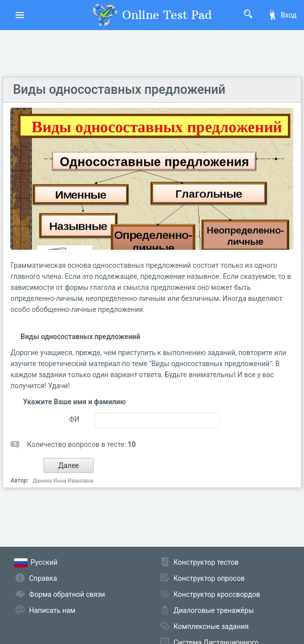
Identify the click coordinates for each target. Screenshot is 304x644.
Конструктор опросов (209, 578)
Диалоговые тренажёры (214, 610)
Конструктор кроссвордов (217, 594)
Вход (282, 15)
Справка (43, 578)
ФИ (74, 419)
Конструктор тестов (206, 562)
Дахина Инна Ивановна (63, 481)
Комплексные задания (211, 626)
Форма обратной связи (67, 594)
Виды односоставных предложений (119, 90)
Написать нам (52, 610)
